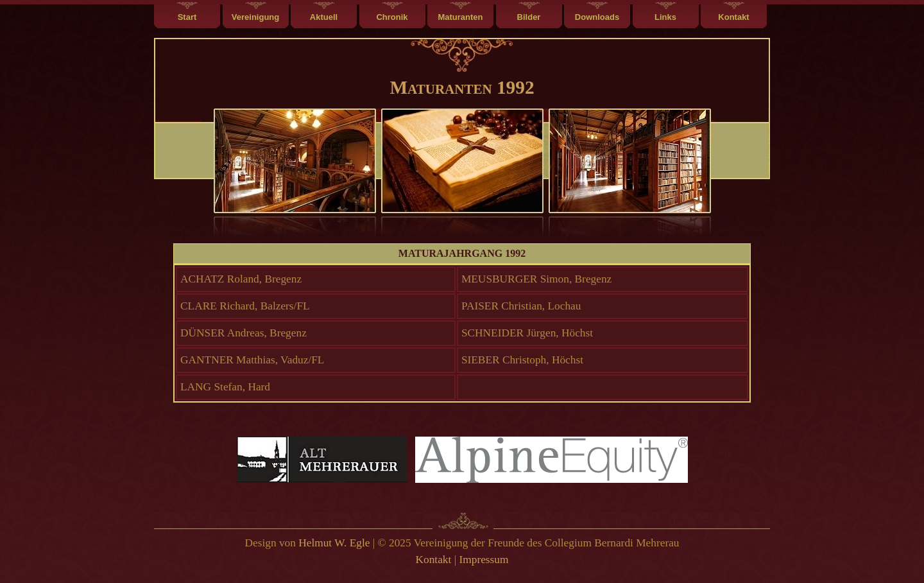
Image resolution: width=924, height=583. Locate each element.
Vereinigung (255, 17)
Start (187, 17)
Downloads (597, 17)
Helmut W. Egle (334, 543)
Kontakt (733, 17)
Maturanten (460, 17)
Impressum (483, 560)
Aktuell (324, 17)
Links (665, 17)
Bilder (529, 17)
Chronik (392, 17)
